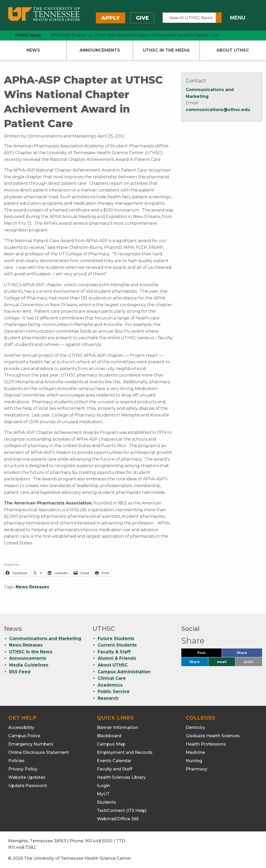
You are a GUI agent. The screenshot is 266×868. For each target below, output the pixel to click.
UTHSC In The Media (166, 50)
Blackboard (109, 736)
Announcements (100, 50)
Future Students (116, 638)
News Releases (32, 587)
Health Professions (206, 744)
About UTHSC (233, 50)
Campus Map (111, 744)
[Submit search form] (219, 18)
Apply (111, 18)
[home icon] (3, 35)
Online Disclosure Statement (39, 752)
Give (142, 18)
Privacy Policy (23, 769)
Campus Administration (124, 672)
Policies (16, 761)
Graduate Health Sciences (213, 736)
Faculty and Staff (115, 769)
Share (249, 654)
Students (107, 802)
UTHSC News (28, 35)
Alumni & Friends (117, 658)
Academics (110, 685)
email (222, 662)
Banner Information (118, 727)
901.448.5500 (99, 841)
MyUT (103, 794)
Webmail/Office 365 (118, 819)
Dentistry (195, 727)
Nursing (194, 761)
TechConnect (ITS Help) (122, 811)
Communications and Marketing (45, 638)
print (249, 662)
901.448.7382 (22, 847)
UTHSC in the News (31, 652)
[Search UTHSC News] (189, 18)
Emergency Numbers (31, 744)
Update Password (28, 786)
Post (208, 654)
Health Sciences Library (121, 777)
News (33, 50)
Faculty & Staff (114, 652)
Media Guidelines (29, 665)
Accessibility (21, 727)
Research (108, 698)
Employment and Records (125, 752)
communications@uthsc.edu (218, 110)
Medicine (195, 752)
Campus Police (24, 736)
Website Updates (27, 777)
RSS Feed (20, 672)
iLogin (103, 786)
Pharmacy (197, 769)
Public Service (114, 691)
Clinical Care (112, 678)
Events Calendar (114, 761)
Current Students (117, 645)
